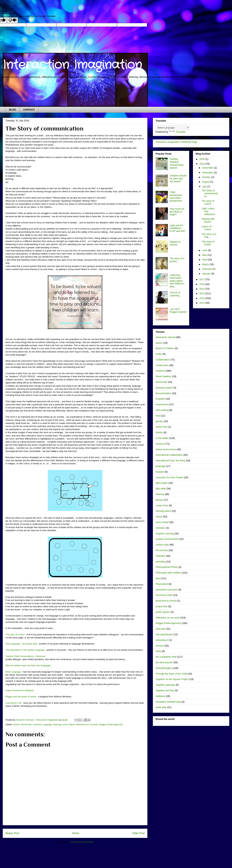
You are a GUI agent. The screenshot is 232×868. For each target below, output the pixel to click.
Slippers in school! (175, 243)
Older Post (138, 833)
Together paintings (165, 685)
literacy (159, 500)
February (207, 269)
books (159, 354)
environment (162, 404)
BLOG (12, 110)
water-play (161, 707)
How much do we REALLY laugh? (177, 212)
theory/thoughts (164, 668)
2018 (202, 164)
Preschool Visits (164, 595)
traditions (160, 696)
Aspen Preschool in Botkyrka (20, 690)
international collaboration (169, 455)
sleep (158, 651)
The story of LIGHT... (208, 202)
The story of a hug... (209, 236)
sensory (160, 646)
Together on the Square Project (172, 679)
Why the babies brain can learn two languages (28, 665)
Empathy (160, 399)
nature (159, 517)
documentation (163, 393)
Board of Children (165, 348)
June (205, 250)
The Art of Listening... (176, 294)
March (206, 264)
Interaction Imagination (72, 65)
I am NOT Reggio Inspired (178, 311)
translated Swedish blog (168, 702)
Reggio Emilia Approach (111, 724)
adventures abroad (166, 337)
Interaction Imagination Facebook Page (176, 142)
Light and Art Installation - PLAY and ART (178, 228)
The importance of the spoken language (25, 650)
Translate (177, 132)
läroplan (160, 472)
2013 (202, 298)
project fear (162, 606)
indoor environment (166, 449)
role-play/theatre (164, 634)
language (47, 724)
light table (161, 489)
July (205, 187)
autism (17, 724)
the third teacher (164, 662)
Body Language (13, 672)
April (205, 260)
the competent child (166, 657)
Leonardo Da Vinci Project (169, 477)
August (206, 182)
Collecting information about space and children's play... (177, 281)
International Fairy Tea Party (171, 461)
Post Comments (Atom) (82, 842)
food (158, 416)
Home (76, 833)
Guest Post (161, 427)
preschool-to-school (166, 601)
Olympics (161, 528)
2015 (202, 289)
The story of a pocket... (177, 260)
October (207, 177)
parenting (161, 562)
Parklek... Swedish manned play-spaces (177, 163)
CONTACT (29, 110)
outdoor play (162, 545)
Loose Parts (162, 505)
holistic (159, 432)
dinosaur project (164, 388)
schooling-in (162, 640)
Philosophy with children (168, 573)
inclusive (37, 724)
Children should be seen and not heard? (178, 179)
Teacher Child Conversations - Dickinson (25, 656)
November (208, 173)
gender (159, 421)
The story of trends (208, 243)
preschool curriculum (167, 590)
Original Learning (165, 534)
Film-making (162, 410)
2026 (202, 159)
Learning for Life (13, 703)
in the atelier (162, 438)
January (207, 274)
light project (162, 483)
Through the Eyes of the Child (171, 674)
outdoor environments (167, 539)
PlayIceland (162, 584)
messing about (163, 511)
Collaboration (163, 360)
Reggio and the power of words (21, 697)
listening (57, 724)
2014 (202, 293)
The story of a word (15, 634)
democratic (26, 724)
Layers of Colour (207, 228)
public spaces (163, 612)
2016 (202, 284)
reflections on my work (87, 724)
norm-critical (69, 724)
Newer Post (12, 833)
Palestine (161, 556)
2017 (202, 279)
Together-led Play (165, 691)
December (208, 168)
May (205, 255)
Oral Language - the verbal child (21, 644)
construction (162, 365)
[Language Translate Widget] (173, 128)
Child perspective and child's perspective (176, 196)
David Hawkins (164, 376)
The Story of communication (210, 193)
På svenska (162, 550)
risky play (161, 629)
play (158, 578)
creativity (160, 371)
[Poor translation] (12, 20)
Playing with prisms (208, 220)
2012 (202, 303)
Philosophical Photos (167, 567)
